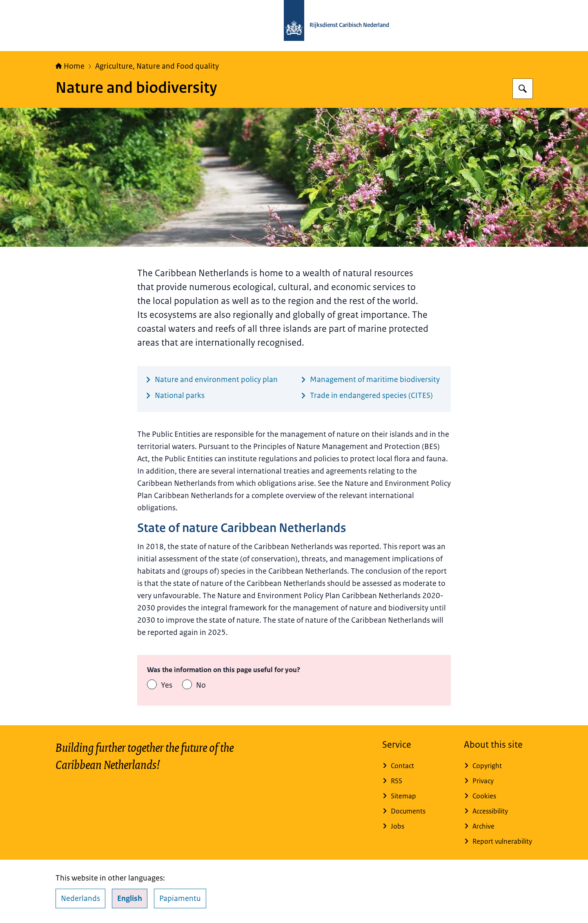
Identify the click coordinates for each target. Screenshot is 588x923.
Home (70, 66)
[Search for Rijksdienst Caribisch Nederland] (523, 89)
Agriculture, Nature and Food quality (157, 66)
